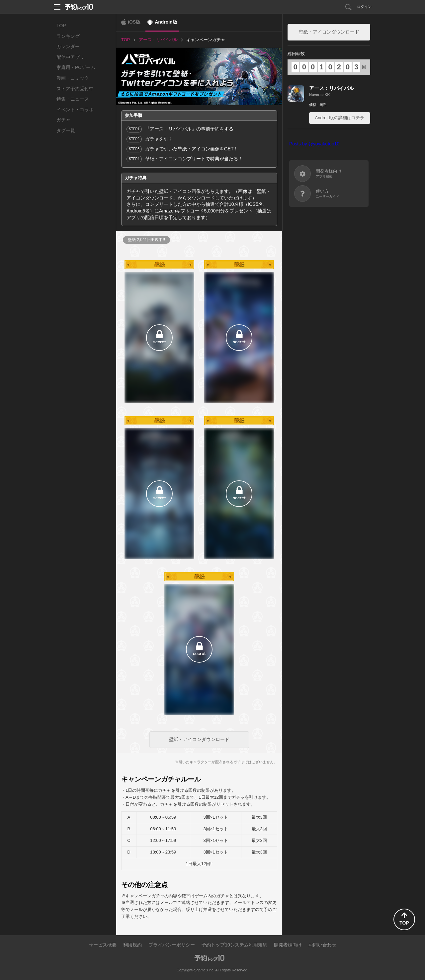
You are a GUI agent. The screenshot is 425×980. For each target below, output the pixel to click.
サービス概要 (103, 945)
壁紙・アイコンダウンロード (199, 739)
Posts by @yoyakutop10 (314, 144)
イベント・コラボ (75, 110)
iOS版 (134, 22)
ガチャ (63, 120)
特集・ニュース (73, 99)
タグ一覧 (66, 130)
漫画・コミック (73, 78)
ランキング (68, 36)
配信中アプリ (70, 57)
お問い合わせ (322, 945)
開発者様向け (288, 945)
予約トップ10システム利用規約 (234, 945)
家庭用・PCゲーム (76, 67)
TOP (61, 26)
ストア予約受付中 (75, 89)
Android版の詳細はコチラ (340, 118)
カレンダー (68, 46)
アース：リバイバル (332, 88)
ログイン (364, 7)
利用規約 (132, 945)
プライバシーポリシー (172, 945)
